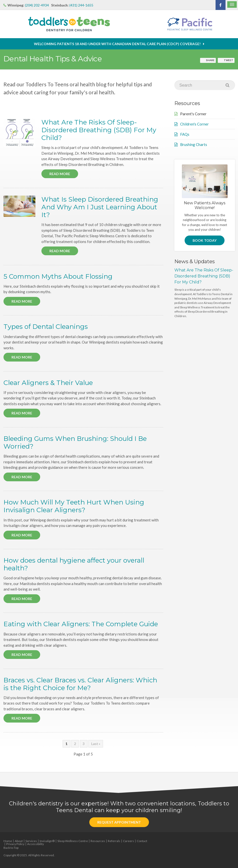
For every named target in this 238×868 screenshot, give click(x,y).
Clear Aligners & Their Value (48, 383)
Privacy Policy (15, 844)
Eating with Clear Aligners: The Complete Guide (81, 624)
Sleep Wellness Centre (73, 841)
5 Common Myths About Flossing (58, 276)
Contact (142, 841)
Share (210, 60)
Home (8, 841)
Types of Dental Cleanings (46, 327)
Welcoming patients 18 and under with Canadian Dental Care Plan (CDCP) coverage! (117, 44)
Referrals (114, 841)
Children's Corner (194, 124)
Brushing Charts (194, 144)
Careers (128, 841)
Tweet (229, 60)
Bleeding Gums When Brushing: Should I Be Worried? (75, 442)
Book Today (205, 240)
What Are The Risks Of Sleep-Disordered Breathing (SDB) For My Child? (99, 130)
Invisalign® (47, 841)
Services (31, 841)
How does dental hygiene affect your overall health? (74, 564)
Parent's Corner (193, 114)
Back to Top (11, 848)
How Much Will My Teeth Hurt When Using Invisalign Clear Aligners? (74, 506)
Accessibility (36, 844)
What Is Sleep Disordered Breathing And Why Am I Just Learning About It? (100, 207)
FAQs (185, 134)
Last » (96, 744)
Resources (98, 841)
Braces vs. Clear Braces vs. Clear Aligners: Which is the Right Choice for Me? (80, 684)
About (19, 841)
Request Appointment (119, 822)
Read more (60, 174)
